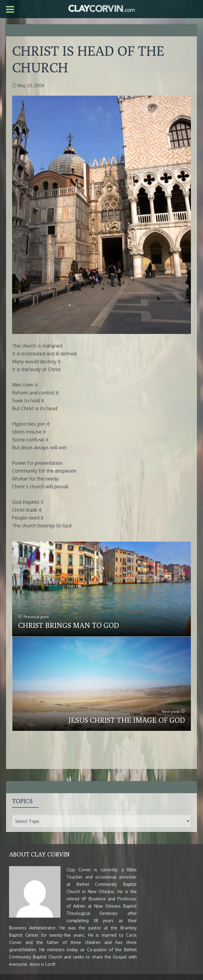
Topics (22, 801)
